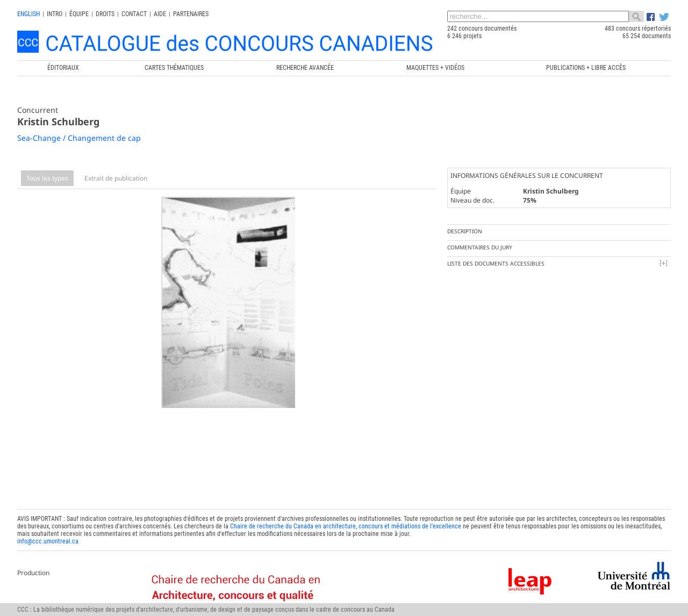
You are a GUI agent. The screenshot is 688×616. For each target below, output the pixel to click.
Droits (105, 14)
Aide (160, 14)
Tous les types (47, 178)
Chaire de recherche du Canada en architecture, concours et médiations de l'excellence (346, 521)
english (28, 14)
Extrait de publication (116, 178)
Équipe (79, 14)
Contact (134, 14)
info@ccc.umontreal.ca (48, 536)
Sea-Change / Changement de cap (79, 138)
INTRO (55, 14)
